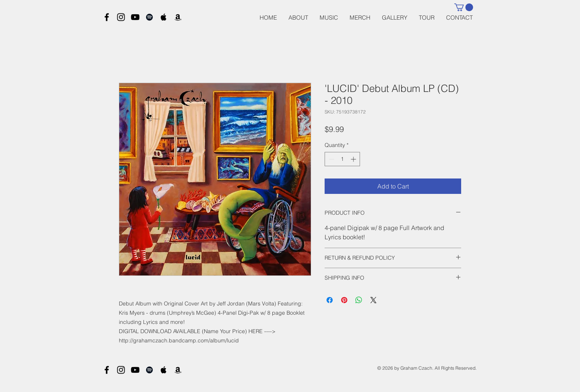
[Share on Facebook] (330, 300)
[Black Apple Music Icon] (164, 17)
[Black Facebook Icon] (107, 17)
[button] (464, 7)
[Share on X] (373, 300)
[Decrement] (331, 159)
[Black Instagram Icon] (121, 17)
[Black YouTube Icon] (135, 17)
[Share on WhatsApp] (359, 300)
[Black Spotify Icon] (149, 17)
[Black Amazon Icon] (178, 17)
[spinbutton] (342, 159)
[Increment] (354, 159)
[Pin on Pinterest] (344, 300)
